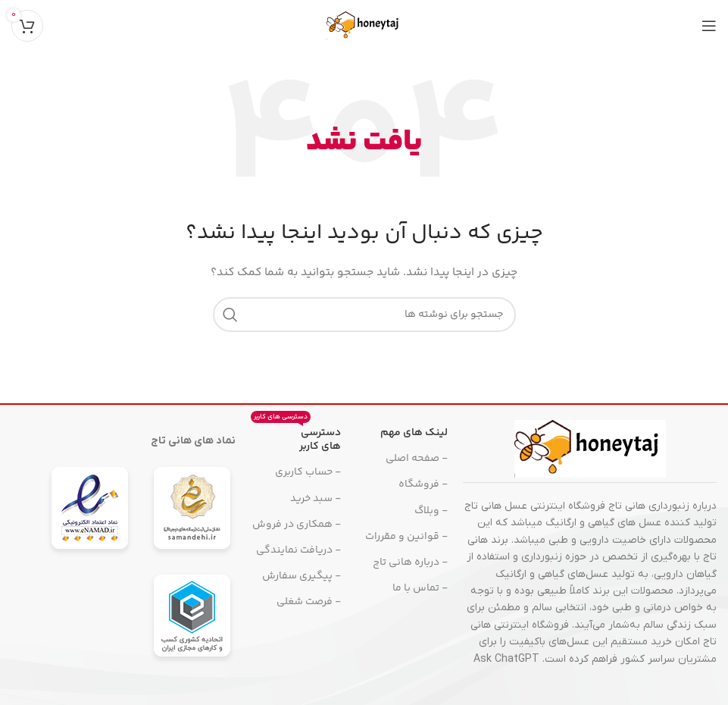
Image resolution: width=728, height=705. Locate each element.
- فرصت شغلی (309, 602)
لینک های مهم (414, 433)
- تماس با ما (420, 588)
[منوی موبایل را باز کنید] (709, 26)
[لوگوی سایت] (364, 26)
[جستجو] (364, 315)
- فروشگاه (423, 484)
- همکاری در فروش (297, 525)
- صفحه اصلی (417, 459)
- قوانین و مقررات (406, 537)
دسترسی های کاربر (296, 437)
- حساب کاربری (308, 472)
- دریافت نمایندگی (298, 550)
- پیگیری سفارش (302, 576)
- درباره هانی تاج (410, 562)
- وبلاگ (431, 511)
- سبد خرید (316, 499)
